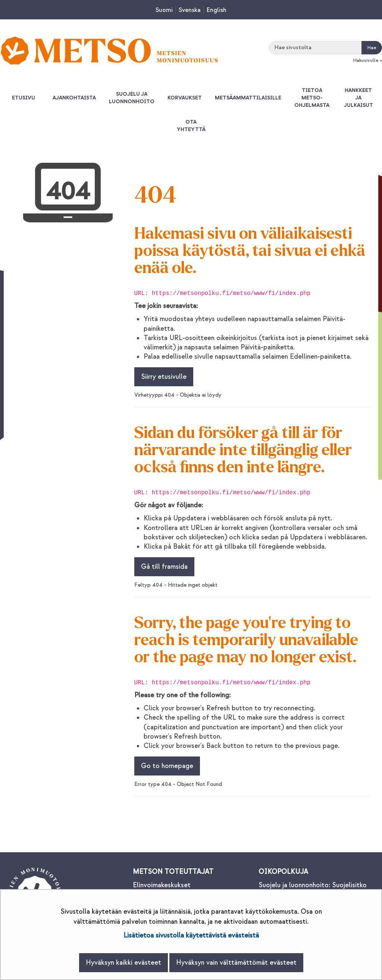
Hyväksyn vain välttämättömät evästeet (236, 963)
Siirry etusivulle (164, 377)
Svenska (190, 10)
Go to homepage (167, 766)
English (216, 10)
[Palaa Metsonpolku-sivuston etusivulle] (109, 51)
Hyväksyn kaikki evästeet (123, 963)
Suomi (164, 10)
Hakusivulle (366, 60)
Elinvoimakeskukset (162, 885)
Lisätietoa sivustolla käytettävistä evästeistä (191, 935)
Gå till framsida (164, 567)
